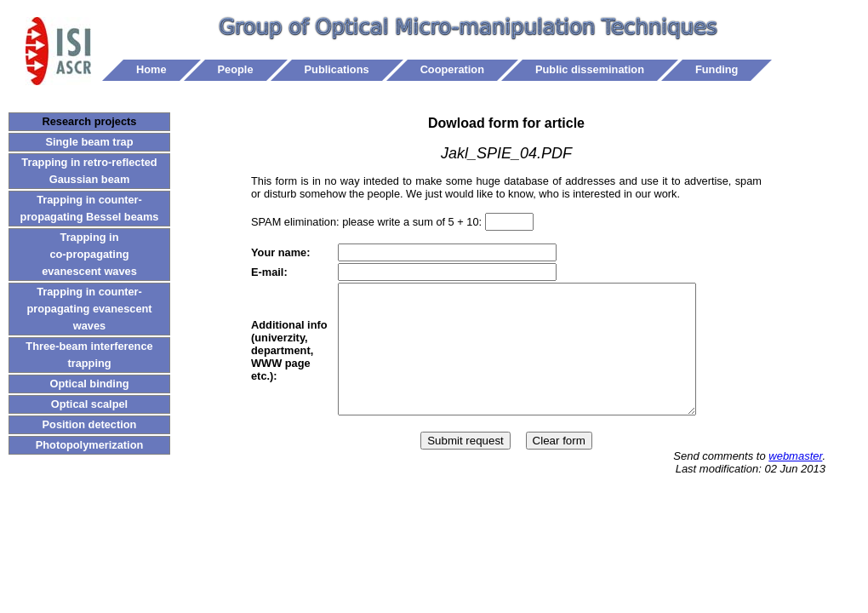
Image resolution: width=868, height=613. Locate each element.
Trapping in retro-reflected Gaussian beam (89, 171)
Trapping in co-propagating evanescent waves (89, 254)
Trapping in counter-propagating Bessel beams (90, 208)
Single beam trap (89, 142)
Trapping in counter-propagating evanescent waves (89, 309)
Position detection (90, 424)
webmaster (795, 481)
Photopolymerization (90, 445)
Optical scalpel (89, 404)
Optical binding (89, 384)
